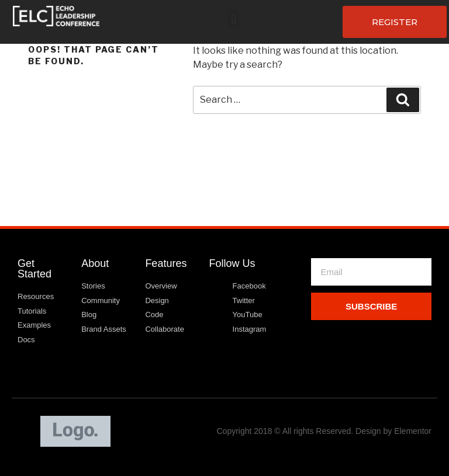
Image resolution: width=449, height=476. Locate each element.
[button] (234, 19)
